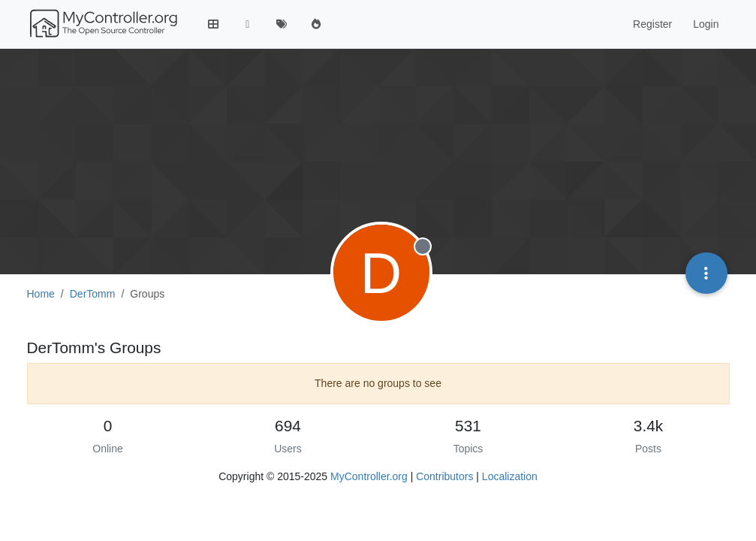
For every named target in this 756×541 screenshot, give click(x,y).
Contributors (444, 476)
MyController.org (369, 476)
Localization (510, 476)
